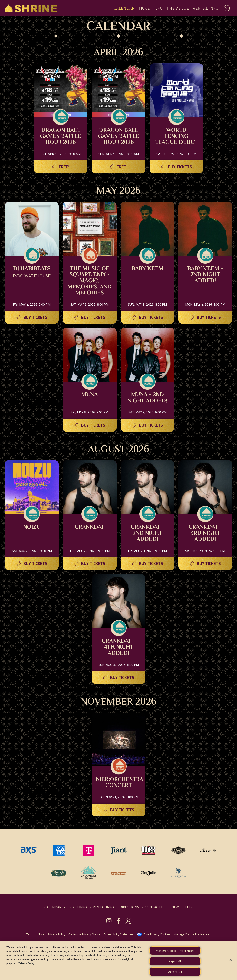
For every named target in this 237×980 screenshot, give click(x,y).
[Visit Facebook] (119, 921)
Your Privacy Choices (157, 934)
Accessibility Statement (119, 934)
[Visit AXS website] (29, 850)
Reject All (175, 963)
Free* (64, 167)
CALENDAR (53, 907)
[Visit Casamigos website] (89, 873)
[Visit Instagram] (109, 921)
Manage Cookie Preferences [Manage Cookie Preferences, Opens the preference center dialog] (175, 952)
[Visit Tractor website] (119, 873)
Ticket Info (151, 8)
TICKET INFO (77, 907)
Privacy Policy (56, 934)
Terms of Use (35, 934)
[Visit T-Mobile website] (89, 850)
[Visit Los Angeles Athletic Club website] (178, 873)
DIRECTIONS (129, 907)
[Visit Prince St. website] (59, 873)
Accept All (175, 974)
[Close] (231, 962)
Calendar (124, 8)
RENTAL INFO (103, 907)
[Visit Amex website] (59, 850)
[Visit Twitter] (128, 921)
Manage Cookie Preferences (192, 934)
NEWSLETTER (182, 907)
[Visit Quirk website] (149, 850)
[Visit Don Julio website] (149, 873)
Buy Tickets (180, 167)
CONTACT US (155, 907)
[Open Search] (227, 8)
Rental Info (206, 8)
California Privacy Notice (84, 934)
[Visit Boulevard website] (179, 850)
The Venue (178, 8)
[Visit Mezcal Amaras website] (208, 850)
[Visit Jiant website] (119, 850)
